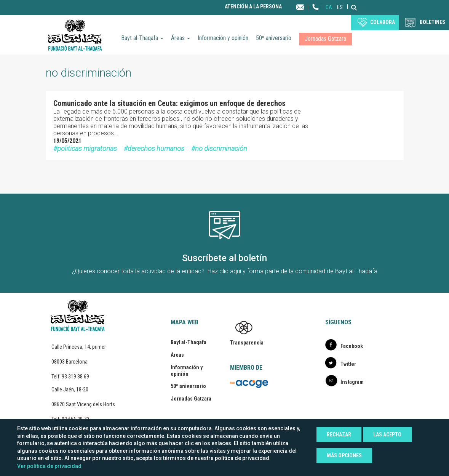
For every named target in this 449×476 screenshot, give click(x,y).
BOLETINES (432, 22)
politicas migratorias (87, 148)
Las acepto (387, 434)
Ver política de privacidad (49, 466)
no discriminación (221, 148)
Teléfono (316, 14)
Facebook (352, 346)
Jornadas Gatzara (325, 39)
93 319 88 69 (75, 377)
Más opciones (344, 455)
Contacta (308, 7)
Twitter (348, 364)
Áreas (181, 38)
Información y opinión (223, 38)
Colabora (383, 22)
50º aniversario (274, 38)
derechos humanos (156, 148)
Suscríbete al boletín (224, 258)
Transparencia (247, 343)
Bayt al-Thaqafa (142, 38)
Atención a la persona (253, 7)
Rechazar (339, 434)
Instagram (352, 382)
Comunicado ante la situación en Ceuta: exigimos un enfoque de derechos (169, 103)
